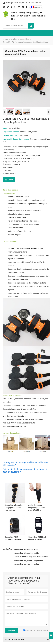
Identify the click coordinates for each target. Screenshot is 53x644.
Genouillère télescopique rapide (27, 554)
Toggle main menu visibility (49, 32)
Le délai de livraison (11, 136)
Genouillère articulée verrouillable (27, 565)
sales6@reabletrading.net (15, 3)
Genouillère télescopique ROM (26, 550)
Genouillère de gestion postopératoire (29, 561)
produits (14, 39)
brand (5, 129)
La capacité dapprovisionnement (16, 140)
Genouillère (25, 39)
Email (9, 180)
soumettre (11, 631)
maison (5, 39)
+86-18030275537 (36, 3)
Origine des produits (11, 132)
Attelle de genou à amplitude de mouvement (31, 557)
